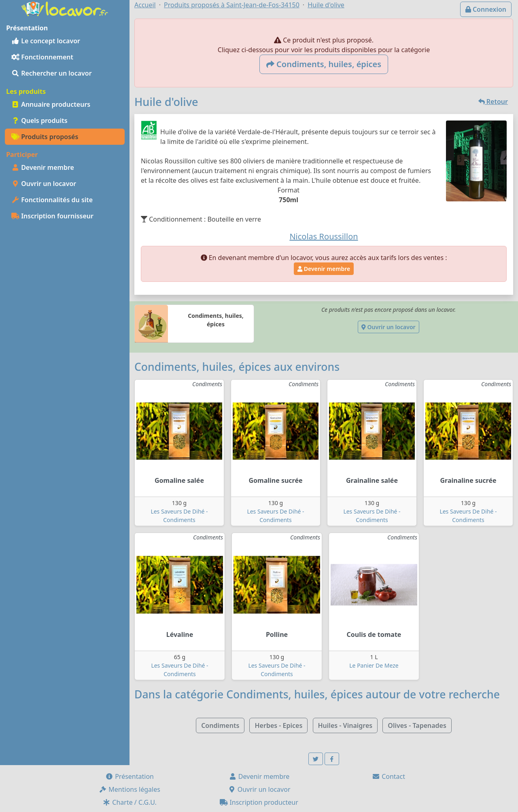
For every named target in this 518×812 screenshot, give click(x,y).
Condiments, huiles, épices (324, 64)
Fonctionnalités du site (52, 200)
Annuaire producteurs (51, 104)
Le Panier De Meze (374, 665)
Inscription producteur (259, 802)
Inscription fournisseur (52, 216)
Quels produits (39, 121)
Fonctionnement (42, 57)
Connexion (486, 9)
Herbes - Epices (278, 725)
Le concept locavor (46, 41)
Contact (388, 776)
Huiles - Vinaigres (345, 725)
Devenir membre (43, 167)
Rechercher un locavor (52, 73)
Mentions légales (129, 789)
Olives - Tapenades (417, 725)
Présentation (129, 776)
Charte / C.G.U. (129, 802)
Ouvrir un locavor (44, 184)
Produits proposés (45, 137)
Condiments (220, 725)
